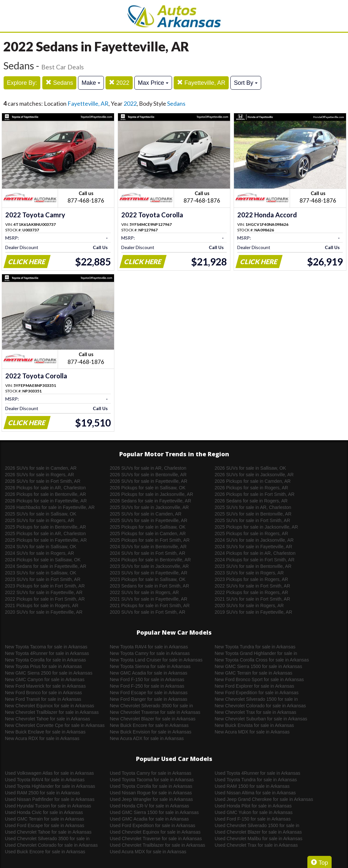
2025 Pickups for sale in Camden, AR (148, 533)
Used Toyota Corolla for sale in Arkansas (151, 786)
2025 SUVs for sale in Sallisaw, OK (41, 514)
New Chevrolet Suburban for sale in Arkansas (261, 719)
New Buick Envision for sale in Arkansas (151, 732)
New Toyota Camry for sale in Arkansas (150, 653)
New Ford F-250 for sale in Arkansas (147, 686)
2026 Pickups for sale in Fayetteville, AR (46, 501)
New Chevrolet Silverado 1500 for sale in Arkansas (256, 699)
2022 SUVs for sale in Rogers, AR (144, 592)
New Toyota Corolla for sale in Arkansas (45, 660)
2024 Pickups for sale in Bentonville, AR (150, 560)
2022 (119, 83)
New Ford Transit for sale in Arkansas (43, 699)
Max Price (153, 83)
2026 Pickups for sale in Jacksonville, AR (151, 494)
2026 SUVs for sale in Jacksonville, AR (254, 475)
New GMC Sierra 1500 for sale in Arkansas (258, 666)
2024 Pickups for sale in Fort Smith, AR (255, 560)
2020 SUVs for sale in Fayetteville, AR (44, 612)
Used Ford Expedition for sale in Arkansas (153, 825)
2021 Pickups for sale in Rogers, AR (42, 606)
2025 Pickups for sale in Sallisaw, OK (148, 527)
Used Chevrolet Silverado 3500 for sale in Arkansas (47, 839)
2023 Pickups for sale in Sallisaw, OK (148, 579)
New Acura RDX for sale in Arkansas (42, 738)
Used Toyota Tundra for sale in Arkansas (256, 780)
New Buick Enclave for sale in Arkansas (45, 732)
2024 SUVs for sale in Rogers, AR (39, 553)
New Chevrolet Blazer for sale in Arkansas (153, 719)
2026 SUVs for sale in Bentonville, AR (148, 475)
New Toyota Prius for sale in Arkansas (43, 666)
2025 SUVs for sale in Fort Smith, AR (252, 520)
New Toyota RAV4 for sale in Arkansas (149, 647)
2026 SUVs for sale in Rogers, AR (39, 475)
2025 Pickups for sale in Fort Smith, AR (150, 540)
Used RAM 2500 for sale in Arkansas (42, 793)
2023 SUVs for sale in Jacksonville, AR (149, 566)
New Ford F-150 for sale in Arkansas (147, 679)
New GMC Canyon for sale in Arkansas (45, 679)
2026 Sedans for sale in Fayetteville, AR (150, 501)
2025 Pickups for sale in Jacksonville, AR (256, 527)
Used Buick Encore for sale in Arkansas (45, 852)
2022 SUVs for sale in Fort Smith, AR (252, 586)
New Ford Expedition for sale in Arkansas (257, 693)
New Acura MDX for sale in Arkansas (252, 732)
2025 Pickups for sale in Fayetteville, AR (46, 540)
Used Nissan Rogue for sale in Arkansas (151, 793)
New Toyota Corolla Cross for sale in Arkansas (262, 660)
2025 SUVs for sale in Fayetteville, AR (149, 520)
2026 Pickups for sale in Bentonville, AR (45, 494)
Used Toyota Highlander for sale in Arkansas (50, 786)
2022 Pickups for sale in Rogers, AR (251, 592)
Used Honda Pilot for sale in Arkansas (253, 806)
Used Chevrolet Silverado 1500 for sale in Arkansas (257, 826)
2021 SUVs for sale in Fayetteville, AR (149, 599)
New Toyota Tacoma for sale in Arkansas (46, 647)
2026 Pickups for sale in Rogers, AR (251, 488)
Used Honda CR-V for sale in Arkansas (149, 806)
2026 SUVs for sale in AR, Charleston (148, 468)
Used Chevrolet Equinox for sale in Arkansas (155, 832)
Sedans (59, 83)
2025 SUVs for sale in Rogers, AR (39, 520)
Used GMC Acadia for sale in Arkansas (149, 819)
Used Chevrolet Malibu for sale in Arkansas (259, 839)
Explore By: (22, 83)
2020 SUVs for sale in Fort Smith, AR (147, 612)
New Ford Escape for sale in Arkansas (149, 693)
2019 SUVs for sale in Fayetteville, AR (253, 612)
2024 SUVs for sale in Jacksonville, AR (254, 540)
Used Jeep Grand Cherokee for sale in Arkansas (264, 799)
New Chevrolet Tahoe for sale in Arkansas (48, 719)
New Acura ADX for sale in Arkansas (147, 738)
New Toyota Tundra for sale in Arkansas (255, 647)
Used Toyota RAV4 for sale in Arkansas (45, 780)
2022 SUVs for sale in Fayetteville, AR (44, 592)
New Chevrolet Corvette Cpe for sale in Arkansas (55, 725)
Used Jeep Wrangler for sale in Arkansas (151, 799)
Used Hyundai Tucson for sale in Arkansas (48, 806)
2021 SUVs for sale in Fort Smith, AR (252, 599)
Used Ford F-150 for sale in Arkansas (253, 819)
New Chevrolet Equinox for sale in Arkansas (49, 706)
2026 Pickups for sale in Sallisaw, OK (148, 488)
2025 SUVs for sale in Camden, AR (146, 514)
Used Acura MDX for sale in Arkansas (148, 852)
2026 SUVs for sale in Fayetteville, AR (149, 481)
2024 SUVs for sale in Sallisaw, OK (41, 547)
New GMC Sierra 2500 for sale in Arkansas (49, 673)
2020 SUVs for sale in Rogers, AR (249, 606)
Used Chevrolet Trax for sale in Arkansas (256, 845)
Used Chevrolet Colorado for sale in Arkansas (51, 845)
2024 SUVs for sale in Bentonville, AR (148, 547)
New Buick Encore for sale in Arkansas (149, 725)
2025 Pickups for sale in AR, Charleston (45, 533)
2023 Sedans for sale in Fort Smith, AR (149, 586)
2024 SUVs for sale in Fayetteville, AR (253, 547)
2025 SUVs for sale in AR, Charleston (253, 507)
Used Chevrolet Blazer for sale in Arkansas (258, 832)
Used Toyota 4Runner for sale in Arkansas (257, 773)
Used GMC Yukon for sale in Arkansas (254, 812)
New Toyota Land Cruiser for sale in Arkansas (156, 660)
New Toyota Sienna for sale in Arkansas (150, 666)
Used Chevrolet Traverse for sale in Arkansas (156, 839)
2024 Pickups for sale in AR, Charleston (255, 553)
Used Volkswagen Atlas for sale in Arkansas (49, 773)
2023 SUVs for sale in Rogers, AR (249, 573)
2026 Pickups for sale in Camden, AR (253, 481)
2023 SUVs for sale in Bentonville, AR (253, 566)
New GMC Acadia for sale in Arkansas (149, 673)
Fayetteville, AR (201, 83)
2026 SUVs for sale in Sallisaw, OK (250, 468)
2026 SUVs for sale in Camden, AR (41, 468)
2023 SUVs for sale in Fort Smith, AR (43, 579)
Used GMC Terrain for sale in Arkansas (45, 819)
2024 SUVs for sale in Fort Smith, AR (147, 553)
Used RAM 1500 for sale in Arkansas (252, 786)
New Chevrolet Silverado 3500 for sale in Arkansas (151, 706)
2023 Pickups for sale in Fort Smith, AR (45, 586)
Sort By (246, 83)
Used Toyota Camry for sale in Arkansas (151, 773)
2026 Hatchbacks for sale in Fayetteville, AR (50, 507)
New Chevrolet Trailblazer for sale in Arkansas (52, 712)
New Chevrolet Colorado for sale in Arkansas (260, 706)
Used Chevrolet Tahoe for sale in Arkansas (48, 832)
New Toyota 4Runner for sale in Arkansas (47, 653)
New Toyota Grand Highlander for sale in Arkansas (256, 654)
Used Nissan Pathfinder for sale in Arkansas (50, 799)
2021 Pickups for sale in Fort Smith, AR (150, 606)
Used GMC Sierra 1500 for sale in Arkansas (154, 812)
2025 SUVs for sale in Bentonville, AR (253, 514)
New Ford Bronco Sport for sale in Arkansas (259, 679)
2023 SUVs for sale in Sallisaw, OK (41, 573)
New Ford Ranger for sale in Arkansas (149, 699)
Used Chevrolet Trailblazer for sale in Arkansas (157, 845)
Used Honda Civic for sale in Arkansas (44, 812)
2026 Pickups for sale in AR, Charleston (45, 488)
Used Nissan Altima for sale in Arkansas (255, 793)
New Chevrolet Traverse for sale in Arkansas (155, 712)
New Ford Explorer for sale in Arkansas (254, 686)
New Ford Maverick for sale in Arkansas (45, 686)
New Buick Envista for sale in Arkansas (254, 725)
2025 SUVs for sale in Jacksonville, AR (149, 507)
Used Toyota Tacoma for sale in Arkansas (152, 780)
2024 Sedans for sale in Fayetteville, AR (46, 566)
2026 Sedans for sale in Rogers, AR (251, 501)
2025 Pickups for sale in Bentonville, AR (45, 527)
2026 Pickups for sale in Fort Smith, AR (255, 494)
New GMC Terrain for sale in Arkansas (253, 673)
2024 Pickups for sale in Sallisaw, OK (43, 560)
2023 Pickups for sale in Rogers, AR (251, 579)
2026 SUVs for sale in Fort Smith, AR (43, 481)
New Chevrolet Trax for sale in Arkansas (255, 712)
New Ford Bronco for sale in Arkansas (43, 693)
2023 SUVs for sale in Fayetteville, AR (149, 573)
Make (91, 83)
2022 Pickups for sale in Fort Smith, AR (45, 599)
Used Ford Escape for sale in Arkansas (45, 825)
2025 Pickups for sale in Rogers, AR (251, 533)
